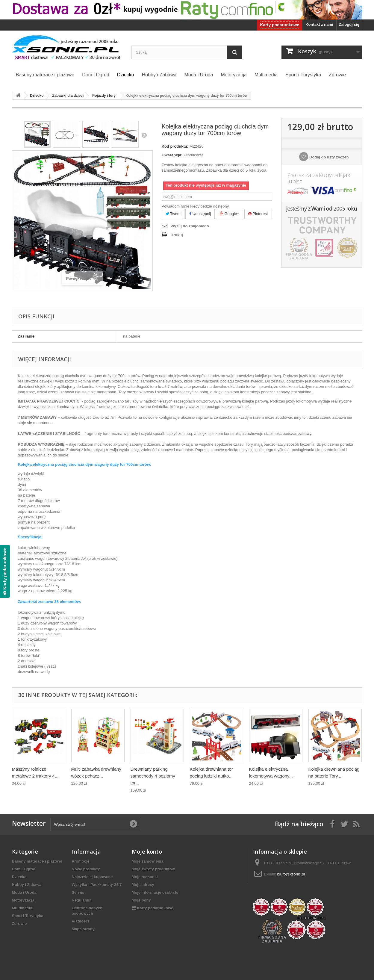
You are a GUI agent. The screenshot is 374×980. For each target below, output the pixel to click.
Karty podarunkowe (280, 25)
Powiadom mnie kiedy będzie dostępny (195, 206)
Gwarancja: (172, 155)
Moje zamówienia (148, 861)
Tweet (173, 214)
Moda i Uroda (24, 892)
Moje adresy (143, 885)
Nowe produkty (86, 869)
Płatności (81, 921)
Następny (144, 135)
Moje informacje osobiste (155, 892)
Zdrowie (19, 924)
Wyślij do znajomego (190, 226)
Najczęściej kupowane (92, 877)
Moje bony (141, 900)
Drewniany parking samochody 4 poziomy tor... (153, 776)
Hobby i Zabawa (27, 885)
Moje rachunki (145, 877)
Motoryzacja (23, 900)
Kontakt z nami (319, 24)
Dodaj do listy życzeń (328, 157)
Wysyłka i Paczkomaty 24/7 (97, 885)
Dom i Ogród (24, 869)
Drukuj (177, 235)
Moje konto (147, 852)
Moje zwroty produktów (153, 869)
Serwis (78, 892)
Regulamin (82, 900)
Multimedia (22, 908)
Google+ (230, 214)
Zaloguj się (349, 24)
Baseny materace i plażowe (37, 861)
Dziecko (19, 877)
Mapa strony (83, 929)
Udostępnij (200, 214)
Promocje (81, 861)
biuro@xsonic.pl (291, 874)
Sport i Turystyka (28, 916)
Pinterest (258, 214)
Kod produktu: (175, 146)
